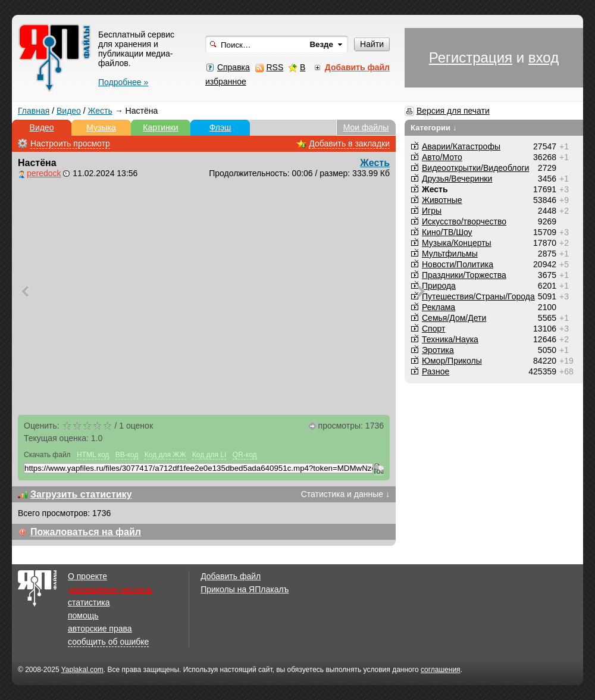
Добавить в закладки (349, 143)
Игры (432, 211)
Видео (69, 111)
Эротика (438, 350)
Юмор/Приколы (452, 361)
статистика (89, 602)
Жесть (100, 111)
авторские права (100, 629)
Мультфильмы (450, 254)
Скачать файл (47, 455)
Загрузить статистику (81, 494)
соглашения (441, 670)
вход (544, 57)
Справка (234, 67)
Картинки (160, 127)
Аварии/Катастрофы (461, 146)
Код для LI (209, 455)
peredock (44, 173)
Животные (442, 200)
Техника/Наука (450, 339)
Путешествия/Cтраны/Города (478, 296)
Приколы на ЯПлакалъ (245, 589)
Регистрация (471, 57)
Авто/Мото (442, 157)
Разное (436, 371)
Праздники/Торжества (464, 275)
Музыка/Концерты (457, 243)
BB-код (127, 455)
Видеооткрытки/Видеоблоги (475, 168)
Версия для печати (453, 111)
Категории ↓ (434, 128)
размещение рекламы (110, 589)
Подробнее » (123, 82)
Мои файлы (366, 127)
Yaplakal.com (82, 670)
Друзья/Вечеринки (457, 179)
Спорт (433, 329)
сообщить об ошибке (108, 642)
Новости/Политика (458, 264)
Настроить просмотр (70, 143)
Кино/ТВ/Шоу (447, 232)
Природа (439, 286)
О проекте (87, 576)
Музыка (101, 127)
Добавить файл (231, 576)
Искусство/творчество (464, 221)
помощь (83, 615)
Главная (34, 111)
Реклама (439, 307)
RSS (275, 67)
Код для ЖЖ (165, 455)
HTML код (93, 455)
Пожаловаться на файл (86, 532)
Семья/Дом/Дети (454, 318)
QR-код (245, 455)
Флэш (220, 127)
